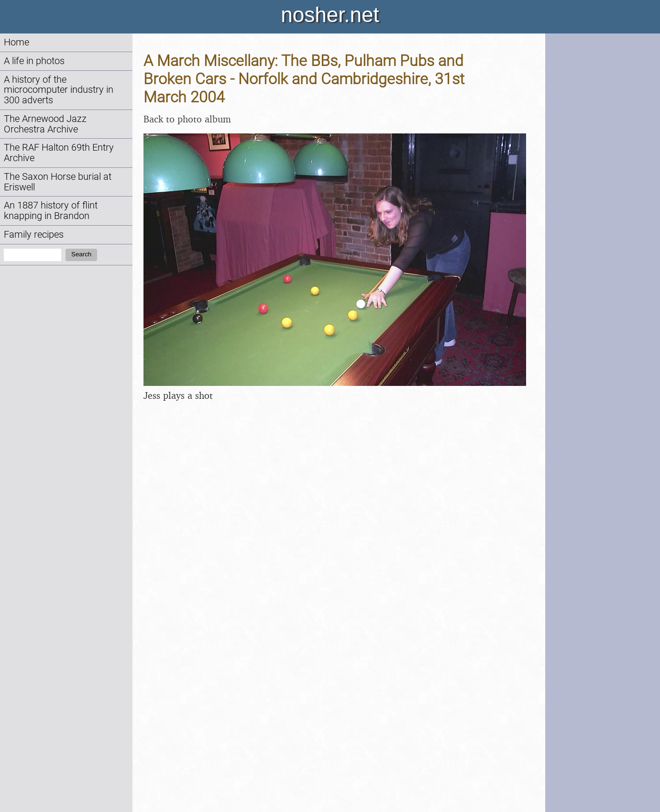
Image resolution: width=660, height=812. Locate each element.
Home (16, 42)
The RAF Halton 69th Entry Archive (59, 153)
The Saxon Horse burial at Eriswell (58, 182)
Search (81, 254)
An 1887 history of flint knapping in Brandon (51, 211)
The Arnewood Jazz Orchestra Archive (45, 124)
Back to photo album (187, 119)
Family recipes (34, 235)
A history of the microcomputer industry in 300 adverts (59, 90)
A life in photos (34, 61)
